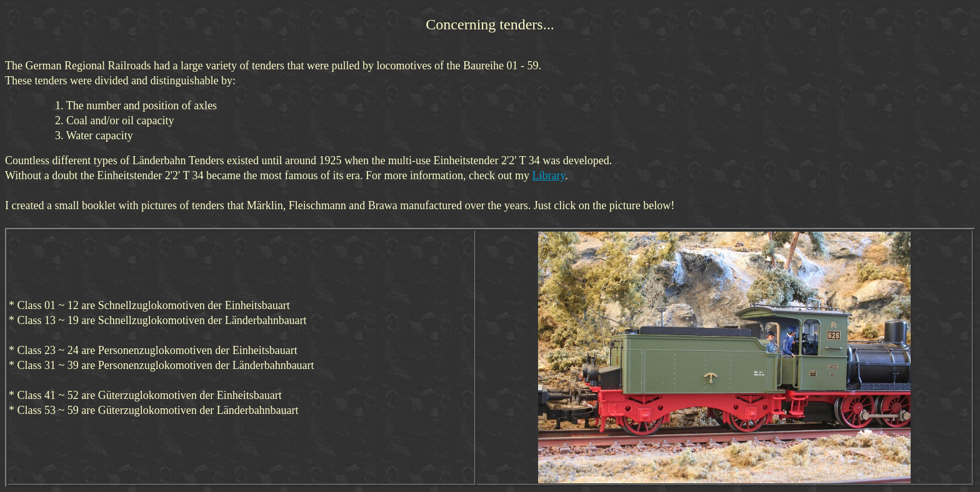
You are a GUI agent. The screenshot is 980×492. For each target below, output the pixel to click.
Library (548, 175)
